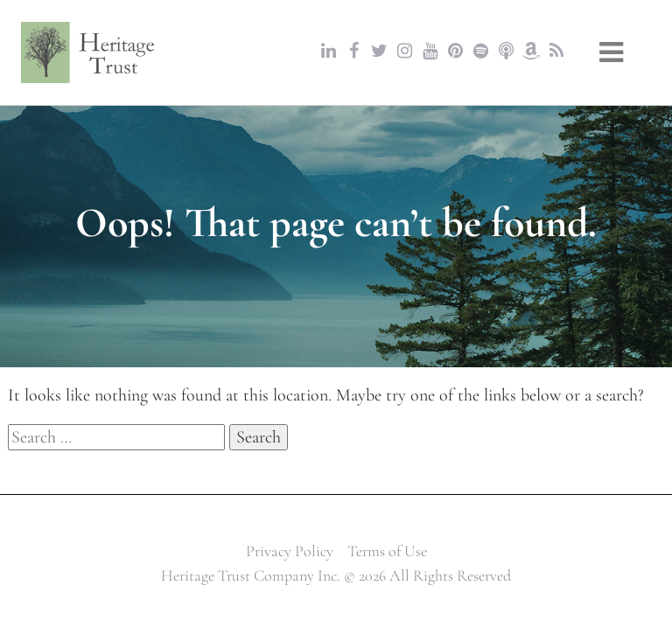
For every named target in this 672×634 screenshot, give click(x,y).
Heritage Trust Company (89, 52)
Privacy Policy (290, 551)
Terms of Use (387, 551)
